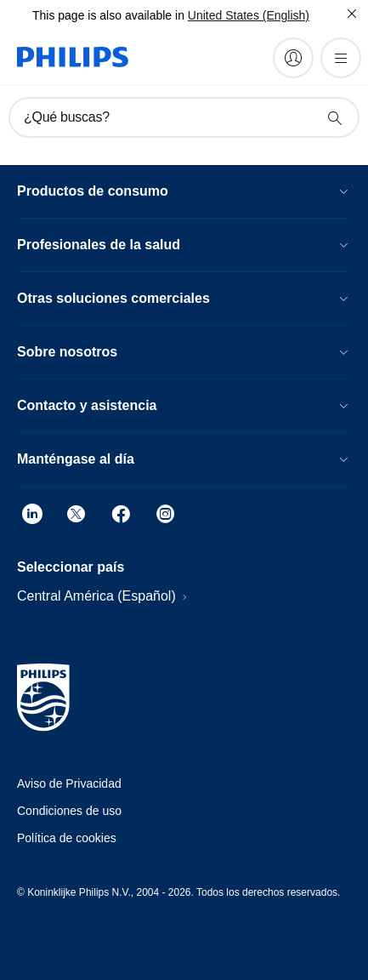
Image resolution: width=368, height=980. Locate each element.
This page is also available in (108, 15)
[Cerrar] (352, 14)
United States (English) (249, 15)
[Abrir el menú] (341, 58)
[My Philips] (293, 58)
